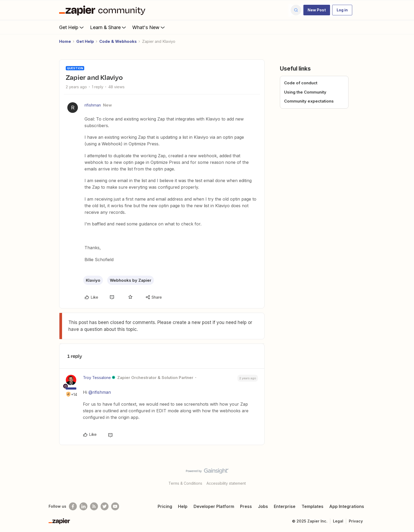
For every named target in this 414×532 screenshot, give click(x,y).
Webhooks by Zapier (131, 280)
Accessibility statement (226, 483)
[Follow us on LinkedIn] (83, 506)
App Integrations (347, 506)
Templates (312, 506)
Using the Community (305, 92)
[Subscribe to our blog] (94, 506)
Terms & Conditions (185, 483)
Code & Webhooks (118, 41)
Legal (338, 521)
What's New (149, 27)
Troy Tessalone (97, 378)
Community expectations (309, 101)
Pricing (165, 506)
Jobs (263, 506)
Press (246, 506)
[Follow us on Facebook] (73, 506)
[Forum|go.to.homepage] (103, 10)
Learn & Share (109, 27)
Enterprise (285, 506)
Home (65, 41)
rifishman (93, 105)
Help (183, 506)
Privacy (356, 521)
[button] (317, 10)
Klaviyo (93, 280)
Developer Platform (214, 506)
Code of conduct (301, 83)
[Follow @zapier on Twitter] (105, 506)
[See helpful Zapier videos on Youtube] (115, 506)
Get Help (72, 27)
